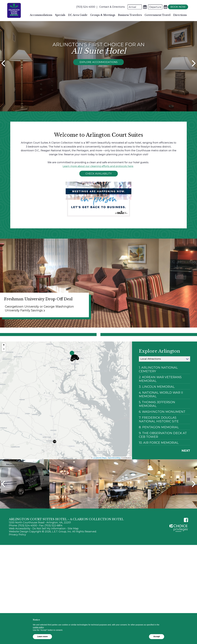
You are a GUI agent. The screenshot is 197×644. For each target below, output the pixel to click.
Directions (180, 15)
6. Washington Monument (162, 430)
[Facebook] (186, 538)
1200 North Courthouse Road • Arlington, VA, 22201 (40, 540)
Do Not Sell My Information (49, 546)
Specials (60, 15)
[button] (72, 371)
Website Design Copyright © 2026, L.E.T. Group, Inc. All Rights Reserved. (53, 549)
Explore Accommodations (99, 72)
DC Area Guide (78, 15)
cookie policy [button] (38, 627)
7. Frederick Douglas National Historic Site (159, 437)
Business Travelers (130, 15)
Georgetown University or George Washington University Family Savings (39, 326)
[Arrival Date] (133, 7)
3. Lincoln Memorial (157, 405)
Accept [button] (157, 636)
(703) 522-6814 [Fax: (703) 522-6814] (53, 543)
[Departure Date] (154, 7)
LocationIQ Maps (100, 476)
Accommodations (41, 15)
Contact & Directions (110, 7)
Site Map (73, 546)
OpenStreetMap (114, 476)
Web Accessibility (20, 546)
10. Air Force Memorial (159, 461)
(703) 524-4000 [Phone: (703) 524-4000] (84, 7)
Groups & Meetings (103, 15)
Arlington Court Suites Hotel (14, 11)
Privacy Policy (17, 552)
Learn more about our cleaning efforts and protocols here (98, 184)
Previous (3, 502)
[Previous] (3, 75)
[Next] (194, 75)
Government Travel (158, 15)
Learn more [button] (42, 636)
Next (186, 469)
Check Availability (99, 192)
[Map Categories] (165, 377)
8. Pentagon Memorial (159, 445)
